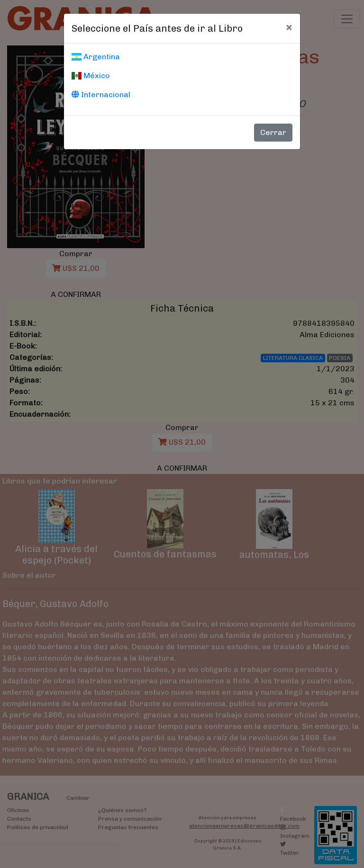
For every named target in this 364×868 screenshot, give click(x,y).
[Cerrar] (289, 27)
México (91, 76)
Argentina (96, 57)
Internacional (101, 94)
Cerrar (273, 132)
